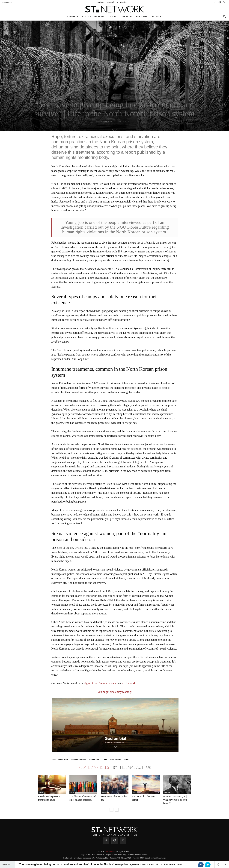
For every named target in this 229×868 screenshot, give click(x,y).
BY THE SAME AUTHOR (132, 767)
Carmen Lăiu (106, 122)
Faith (135, 792)
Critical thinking (94, 17)
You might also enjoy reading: (114, 692)
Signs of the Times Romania (100, 683)
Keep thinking (122, 2)
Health (127, 17)
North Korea (94, 759)
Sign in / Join (7, 2)
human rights (63, 759)
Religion (142, 17)
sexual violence (115, 759)
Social (114, 17)
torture (127, 759)
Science (157, 17)
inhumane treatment (79, 759)
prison (104, 759)
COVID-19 (73, 17)
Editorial (110, 2)
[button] (224, 17)
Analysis (101, 2)
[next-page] (117, 810)
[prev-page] (112, 810)
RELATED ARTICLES (94, 767)
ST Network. (111, 852)
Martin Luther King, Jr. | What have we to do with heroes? (175, 800)
